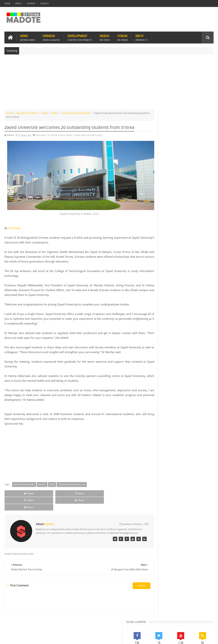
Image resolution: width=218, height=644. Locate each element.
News (28, 37)
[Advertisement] (109, 83)
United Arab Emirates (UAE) (76, 113)
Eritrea (44, 113)
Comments (182, 268)
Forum (123, 37)
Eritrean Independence (187, 299)
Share (45, 493)
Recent (161, 268)
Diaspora (42, 620)
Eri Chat (122, 620)
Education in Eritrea (27, 113)
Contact (44, 4)
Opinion (51, 37)
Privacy (197, 638)
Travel (59, 620)
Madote (33, 638)
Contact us (204, 620)
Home (7, 4)
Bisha (167, 293)
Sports (193, 305)
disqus (130, 575)
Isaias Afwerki (170, 305)
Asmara (156, 293)
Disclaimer (208, 638)
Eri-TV (141, 37)
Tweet (17, 493)
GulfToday (14, 227)
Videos (105, 37)
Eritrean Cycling (201, 293)
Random (203, 268)
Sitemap (31, 4)
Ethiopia (207, 299)
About (19, 4)
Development (80, 37)
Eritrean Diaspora (162, 299)
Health (156, 305)
